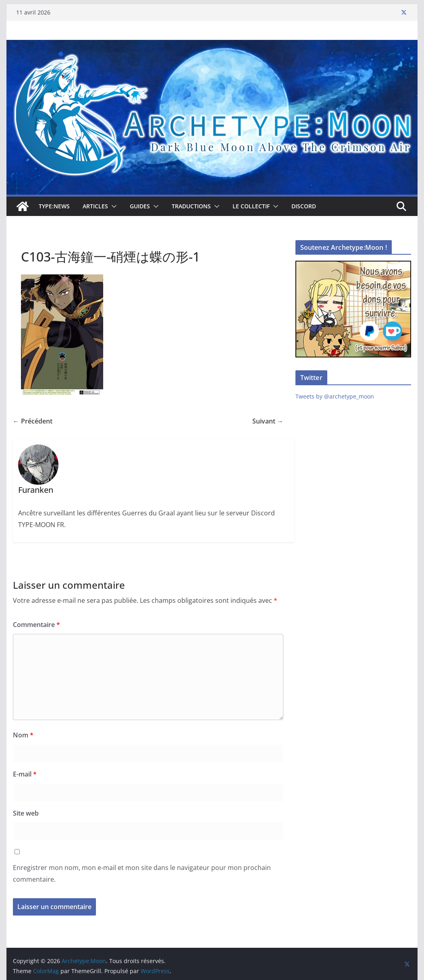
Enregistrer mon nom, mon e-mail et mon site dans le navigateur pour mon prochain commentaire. (142, 873)
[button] (112, 206)
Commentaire (36, 625)
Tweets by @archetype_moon (335, 396)
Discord (304, 206)
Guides (140, 206)
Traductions (191, 206)
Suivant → (268, 421)
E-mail (25, 774)
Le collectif (251, 206)
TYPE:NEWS (54, 206)
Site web (26, 813)
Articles (95, 206)
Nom (23, 735)
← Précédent (33, 421)
